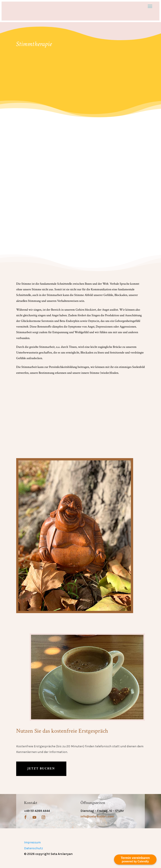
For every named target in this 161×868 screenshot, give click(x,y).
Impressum (32, 842)
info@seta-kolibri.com (97, 816)
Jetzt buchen (41, 769)
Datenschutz (34, 848)
